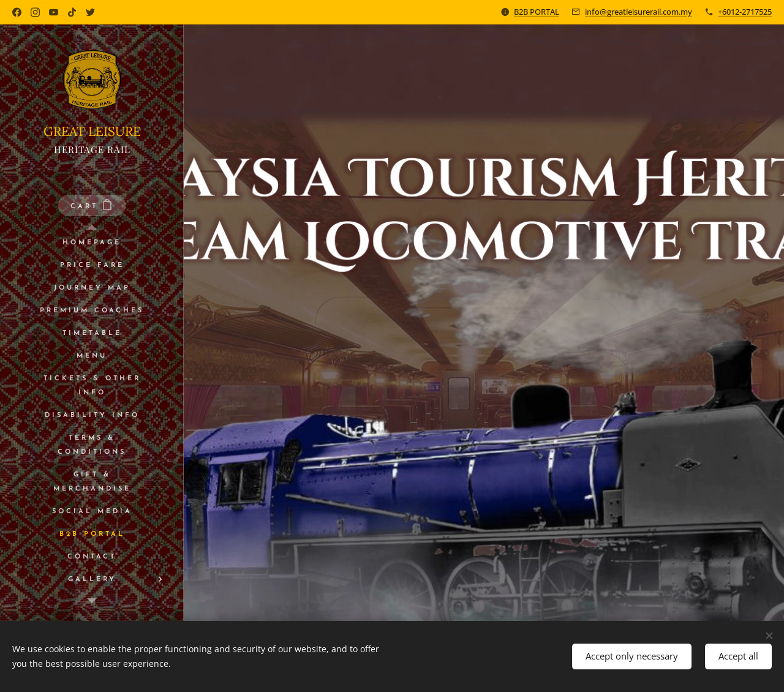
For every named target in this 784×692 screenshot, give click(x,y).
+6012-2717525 (745, 12)
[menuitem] (92, 243)
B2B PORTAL (537, 12)
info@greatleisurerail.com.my (639, 12)
